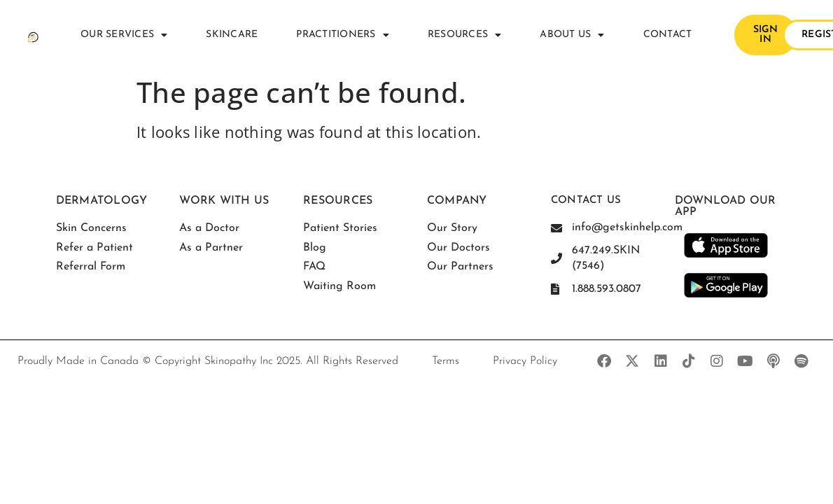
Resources (465, 35)
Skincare (232, 35)
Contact (668, 35)
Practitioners (343, 35)
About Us (572, 35)
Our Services (124, 35)
